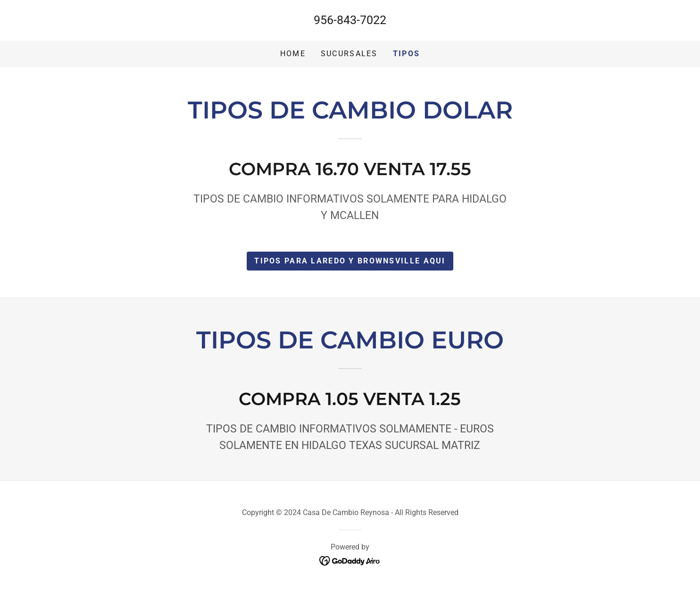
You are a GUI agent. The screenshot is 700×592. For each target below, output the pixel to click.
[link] (350, 560)
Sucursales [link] (349, 54)
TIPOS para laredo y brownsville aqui (350, 261)
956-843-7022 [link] (350, 20)
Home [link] (293, 54)
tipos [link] (406, 54)
